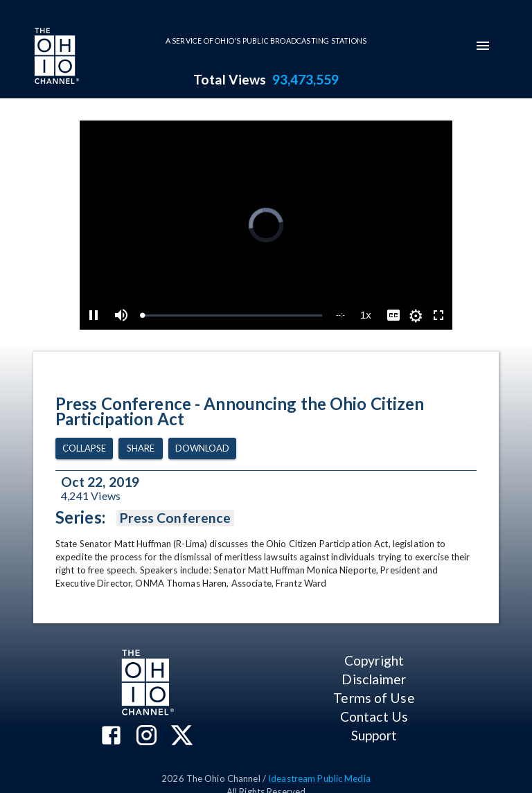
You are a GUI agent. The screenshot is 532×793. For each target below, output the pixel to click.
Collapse (84, 448)
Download (202, 448)
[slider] (232, 315)
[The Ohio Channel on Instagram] (147, 737)
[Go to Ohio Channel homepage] (55, 57)
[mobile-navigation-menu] (483, 46)
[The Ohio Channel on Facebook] (111, 737)
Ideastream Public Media (319, 778)
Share (141, 448)
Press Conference (175, 518)
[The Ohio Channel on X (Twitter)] (182, 737)
